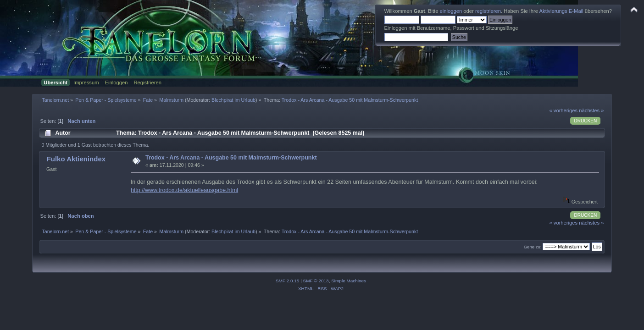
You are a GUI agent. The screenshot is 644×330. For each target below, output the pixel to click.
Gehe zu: (533, 247)
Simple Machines (349, 281)
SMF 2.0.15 (288, 281)
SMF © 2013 (316, 281)
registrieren (488, 11)
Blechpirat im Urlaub (233, 100)
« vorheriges (563, 110)
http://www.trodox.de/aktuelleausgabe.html (184, 190)
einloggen (451, 11)
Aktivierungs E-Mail (561, 11)
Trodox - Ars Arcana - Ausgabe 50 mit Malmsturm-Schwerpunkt (231, 158)
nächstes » (591, 110)
